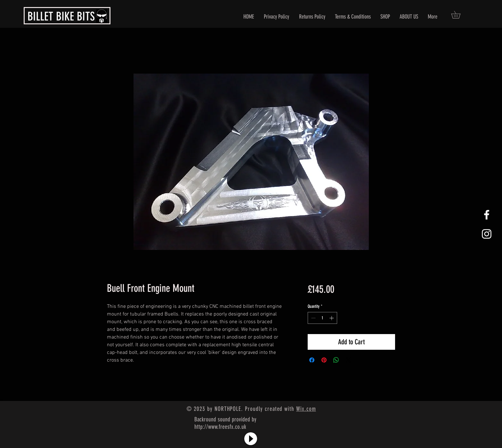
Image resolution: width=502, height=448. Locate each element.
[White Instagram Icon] (487, 234)
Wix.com (306, 409)
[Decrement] (313, 318)
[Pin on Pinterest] (324, 360)
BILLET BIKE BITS (61, 16)
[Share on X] (348, 360)
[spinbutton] (322, 318)
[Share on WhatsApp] (336, 360)
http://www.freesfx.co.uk (220, 427)
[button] (459, 15)
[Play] (251, 439)
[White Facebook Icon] (487, 215)
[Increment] (332, 318)
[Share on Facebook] (312, 360)
